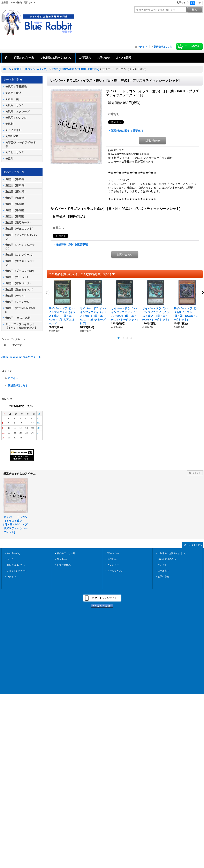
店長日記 (112, 559)
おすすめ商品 (64, 565)
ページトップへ (195, 545)
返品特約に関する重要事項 (127, 131)
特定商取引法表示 (167, 559)
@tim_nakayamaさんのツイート (21, 357)
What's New (114, 553)
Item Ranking (13, 553)
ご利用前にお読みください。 (172, 553)
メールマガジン (115, 571)
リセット (196, 473)
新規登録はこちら (163, 47)
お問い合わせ (152, 141)
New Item (62, 559)
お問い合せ (163, 576)
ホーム (10, 559)
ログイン (142, 47)
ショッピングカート (17, 571)
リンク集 (162, 565)
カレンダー (113, 565)
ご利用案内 (163, 571)
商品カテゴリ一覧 (66, 553)
